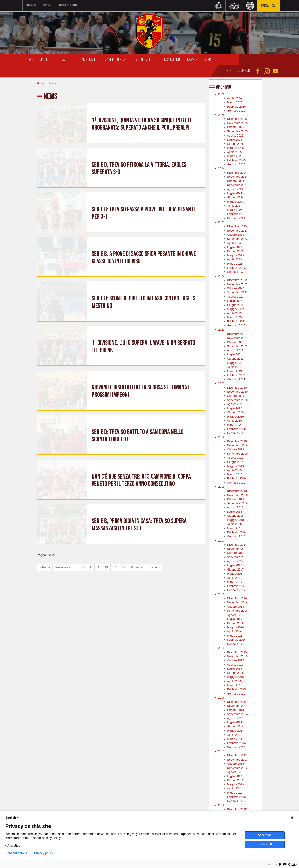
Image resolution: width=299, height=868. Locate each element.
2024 (221, 168)
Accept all (265, 835)
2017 (221, 541)
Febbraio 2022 (237, 321)
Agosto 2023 (235, 243)
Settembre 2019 (238, 454)
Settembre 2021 (238, 346)
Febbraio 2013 (237, 797)
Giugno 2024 (235, 197)
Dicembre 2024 (237, 173)
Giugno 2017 (235, 569)
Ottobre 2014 (236, 710)
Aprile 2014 (235, 735)
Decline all (265, 844)
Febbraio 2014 (237, 743)
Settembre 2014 (238, 714)
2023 (221, 222)
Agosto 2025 (235, 135)
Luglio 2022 (235, 301)
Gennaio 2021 (236, 379)
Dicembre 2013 (237, 755)
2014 (221, 698)
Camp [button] (192, 60)
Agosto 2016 (235, 615)
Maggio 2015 (236, 677)
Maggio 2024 (236, 202)
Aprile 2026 (235, 98)
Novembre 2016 (238, 602)
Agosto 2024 (235, 189)
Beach (208, 60)
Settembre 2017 (238, 557)
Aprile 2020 (235, 421)
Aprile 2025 (235, 152)
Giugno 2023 (235, 251)
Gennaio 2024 (236, 218)
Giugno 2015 (235, 673)
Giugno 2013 (235, 780)
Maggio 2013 (236, 784)
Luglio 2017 (235, 565)
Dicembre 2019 (237, 441)
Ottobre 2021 (236, 342)
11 (115, 567)
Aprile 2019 (235, 470)
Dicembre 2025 (237, 119)
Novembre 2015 (238, 656)
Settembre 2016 (238, 611)
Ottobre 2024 (236, 181)
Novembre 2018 (238, 495)
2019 (221, 437)
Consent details (16, 853)
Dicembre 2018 (237, 491)
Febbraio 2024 (237, 214)
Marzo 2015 (235, 685)
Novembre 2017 (238, 549)
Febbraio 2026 (237, 107)
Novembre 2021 (238, 338)
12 (124, 567)
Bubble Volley (145, 60)
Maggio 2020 (236, 417)
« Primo (45, 567)
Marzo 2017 (235, 582)
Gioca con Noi (171, 60)
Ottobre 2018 (236, 499)
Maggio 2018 (236, 520)
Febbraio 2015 (237, 689)
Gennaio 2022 (236, 325)
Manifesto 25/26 (116, 60)
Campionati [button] (89, 60)
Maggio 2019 (236, 466)
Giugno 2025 (235, 144)
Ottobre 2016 (236, 607)
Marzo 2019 (235, 474)
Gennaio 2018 (236, 536)
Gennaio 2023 (236, 272)
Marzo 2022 (235, 317)
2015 (221, 648)
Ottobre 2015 (236, 660)
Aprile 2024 (235, 206)
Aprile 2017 (235, 578)
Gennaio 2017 (236, 590)
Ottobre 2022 (236, 288)
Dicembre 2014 (237, 702)
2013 (221, 751)
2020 (221, 383)
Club (226, 71)
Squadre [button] (65, 60)
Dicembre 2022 (237, 280)
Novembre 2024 (238, 177)
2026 (221, 94)
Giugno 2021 (235, 359)
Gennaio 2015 (236, 694)
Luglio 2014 (235, 722)
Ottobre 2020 (236, 396)
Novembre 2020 (238, 392)
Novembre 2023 (238, 231)
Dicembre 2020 (237, 388)
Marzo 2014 (235, 739)
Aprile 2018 (235, 524)
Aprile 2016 (235, 631)
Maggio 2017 (236, 574)
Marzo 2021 (235, 371)
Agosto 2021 (235, 350)
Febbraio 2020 (237, 429)
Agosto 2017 (235, 561)
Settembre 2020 (238, 400)
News (29, 60)
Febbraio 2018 (237, 532)
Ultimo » (154, 567)
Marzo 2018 (235, 528)
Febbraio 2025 (237, 160)
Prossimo (137, 567)
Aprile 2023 (235, 259)
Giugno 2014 (235, 726)
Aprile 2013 (235, 788)
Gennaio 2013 (236, 801)
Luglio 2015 (235, 669)
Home (41, 83)
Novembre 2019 (238, 445)
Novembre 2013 (238, 760)
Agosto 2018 (235, 507)
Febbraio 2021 (237, 375)
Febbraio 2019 (237, 478)
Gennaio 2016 (236, 644)
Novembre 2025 (238, 123)
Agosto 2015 (235, 665)
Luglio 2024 (235, 193)
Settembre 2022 (238, 292)
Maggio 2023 (236, 255)
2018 (221, 487)
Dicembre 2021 (237, 334)
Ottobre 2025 (236, 127)
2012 (221, 805)
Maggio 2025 (236, 148)
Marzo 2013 (235, 793)
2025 (221, 115)
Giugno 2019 (235, 462)
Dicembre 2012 (237, 809)
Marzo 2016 (235, 636)
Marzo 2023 (235, 264)
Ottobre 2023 (236, 235)
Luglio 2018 (235, 512)
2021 (221, 330)
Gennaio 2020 (236, 433)
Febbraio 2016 (237, 640)
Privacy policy (44, 853)
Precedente (63, 567)
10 (106, 567)
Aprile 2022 (235, 313)
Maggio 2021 (236, 363)
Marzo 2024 (235, 210)
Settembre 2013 (238, 768)
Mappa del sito (68, 5)
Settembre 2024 (238, 185)
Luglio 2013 (235, 776)
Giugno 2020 (235, 412)
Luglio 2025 (235, 140)
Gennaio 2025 (236, 164)
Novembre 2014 (238, 706)
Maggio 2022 (236, 309)
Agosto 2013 (235, 772)
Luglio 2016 (235, 619)
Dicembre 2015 (237, 652)
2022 (221, 276)
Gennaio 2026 (236, 111)
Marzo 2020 (235, 425)
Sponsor (244, 71)
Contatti (31, 5)
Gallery (46, 60)
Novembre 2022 (238, 284)
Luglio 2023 (235, 247)
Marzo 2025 (235, 156)
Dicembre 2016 (237, 598)
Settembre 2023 (238, 239)
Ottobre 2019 (236, 449)
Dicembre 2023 (237, 226)
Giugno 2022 (235, 305)
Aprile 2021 (235, 367)
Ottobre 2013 (236, 764)
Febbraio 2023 (237, 268)
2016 (221, 594)
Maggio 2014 (236, 731)
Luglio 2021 (235, 354)
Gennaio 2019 (236, 483)
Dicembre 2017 (237, 545)
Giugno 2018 (235, 516)
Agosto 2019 (235, 458)
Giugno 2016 (235, 623)
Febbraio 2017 (237, 586)
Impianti (47, 5)
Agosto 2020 (235, 404)
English (12, 817)
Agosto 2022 (235, 297)
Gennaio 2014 (236, 747)
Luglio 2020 (235, 408)
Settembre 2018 (238, 503)
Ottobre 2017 (236, 553)
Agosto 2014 (235, 718)
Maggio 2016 (236, 627)
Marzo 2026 (235, 102)
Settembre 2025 (238, 131)
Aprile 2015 (235, 681)
